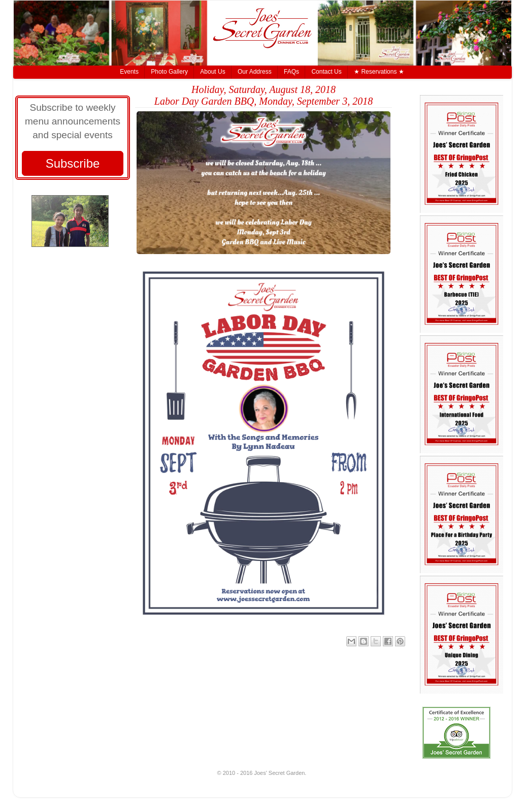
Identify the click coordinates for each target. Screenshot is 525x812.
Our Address (255, 72)
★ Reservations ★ (379, 72)
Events (129, 72)
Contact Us (326, 72)
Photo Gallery (169, 72)
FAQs (291, 72)
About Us (212, 72)
